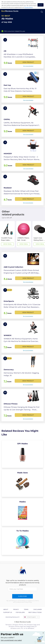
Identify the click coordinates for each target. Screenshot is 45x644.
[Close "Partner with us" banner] (43, 633)
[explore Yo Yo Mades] (22, 541)
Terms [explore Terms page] (26, 609)
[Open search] (42, 12)
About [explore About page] (6, 609)
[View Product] (22, 52)
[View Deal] (7, 234)
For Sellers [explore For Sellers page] (20, 612)
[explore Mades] (22, 512)
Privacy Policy (29, 7)
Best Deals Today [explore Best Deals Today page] (35, 612)
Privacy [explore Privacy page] (16, 609)
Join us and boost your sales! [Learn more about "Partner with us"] (11, 640)
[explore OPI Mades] (22, 454)
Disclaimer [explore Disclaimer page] (38, 609)
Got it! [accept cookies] (41, 5)
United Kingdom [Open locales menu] (31, 617)
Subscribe (22, 596)
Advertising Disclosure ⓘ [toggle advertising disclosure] (12, 617)
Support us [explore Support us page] (8, 612)
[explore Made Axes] (22, 483)
